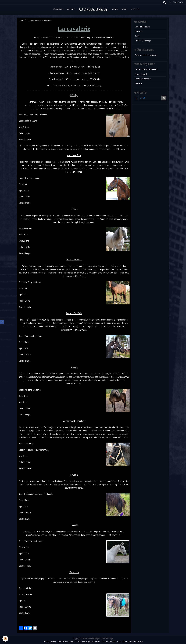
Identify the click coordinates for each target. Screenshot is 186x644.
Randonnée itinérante (143, 79)
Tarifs (137, 36)
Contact (71, 9)
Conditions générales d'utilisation (87, 641)
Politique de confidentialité (133, 641)
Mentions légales (50, 641)
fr (170, 2)
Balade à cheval (141, 74)
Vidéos (125, 9)
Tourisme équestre (34, 20)
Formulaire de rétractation (111, 641)
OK (164, 98)
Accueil (21, 20)
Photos (115, 9)
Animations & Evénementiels (146, 55)
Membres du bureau (143, 27)
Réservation (58, 9)
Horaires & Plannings (143, 41)
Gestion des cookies (65, 641)
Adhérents (139, 31)
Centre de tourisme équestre (146, 69)
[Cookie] (6, 639)
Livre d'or (135, 9)
